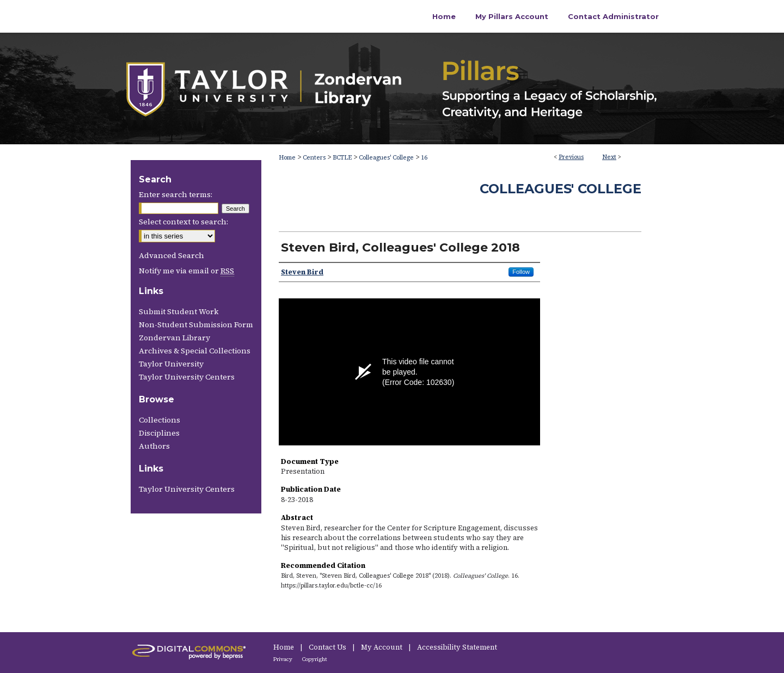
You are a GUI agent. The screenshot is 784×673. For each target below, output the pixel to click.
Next (609, 157)
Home (287, 158)
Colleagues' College (386, 158)
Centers (314, 158)
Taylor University (171, 364)
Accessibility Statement (457, 647)
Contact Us (328, 647)
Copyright (315, 659)
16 (424, 158)
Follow (521, 272)
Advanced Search (171, 255)
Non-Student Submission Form (196, 325)
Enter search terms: (176, 194)
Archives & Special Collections (195, 351)
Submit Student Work (179, 311)
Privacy (283, 659)
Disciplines (159, 433)
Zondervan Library (174, 338)
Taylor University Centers (187, 377)
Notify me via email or (186, 271)
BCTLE (342, 158)
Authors (154, 446)
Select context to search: (183, 222)
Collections (160, 420)
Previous (571, 157)
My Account (382, 647)
